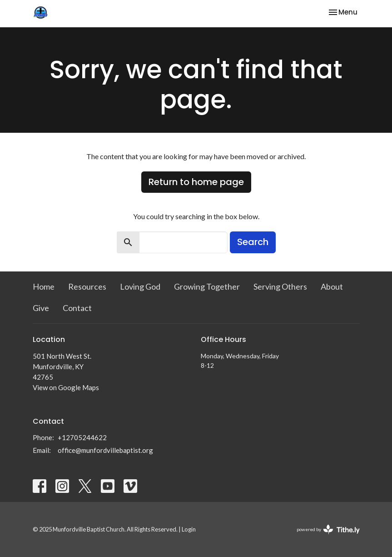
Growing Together (207, 286)
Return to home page (196, 182)
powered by (328, 529)
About (332, 286)
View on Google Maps (66, 387)
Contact (77, 308)
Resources (87, 286)
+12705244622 (82, 437)
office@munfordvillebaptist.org (105, 450)
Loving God (140, 286)
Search (253, 242)
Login (189, 529)
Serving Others (280, 286)
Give (41, 308)
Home (44, 286)
